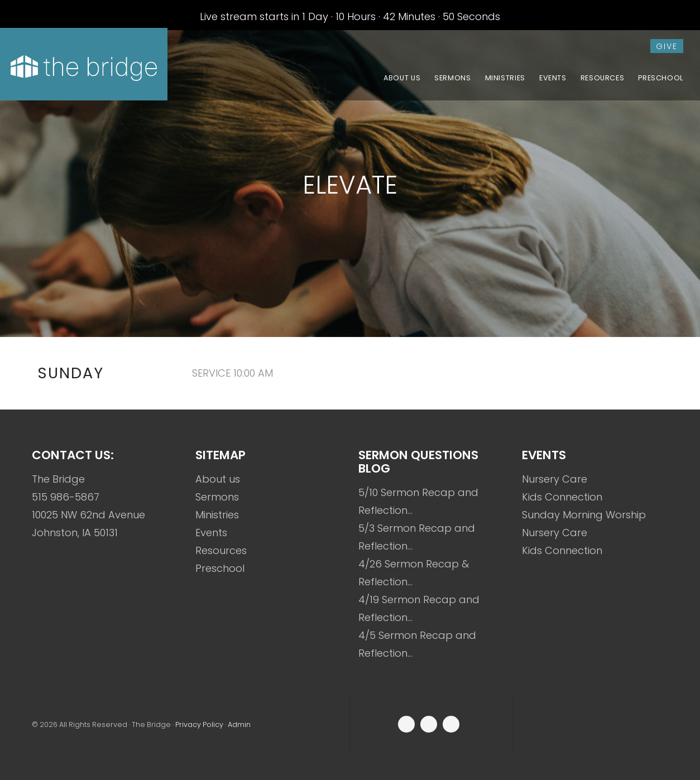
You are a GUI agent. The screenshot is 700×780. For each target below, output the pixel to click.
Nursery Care (555, 479)
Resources (221, 550)
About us (218, 479)
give (667, 46)
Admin (239, 724)
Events (211, 533)
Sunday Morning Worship (584, 515)
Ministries (217, 515)
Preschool (220, 568)
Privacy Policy (199, 724)
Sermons (217, 497)
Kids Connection (562, 497)
